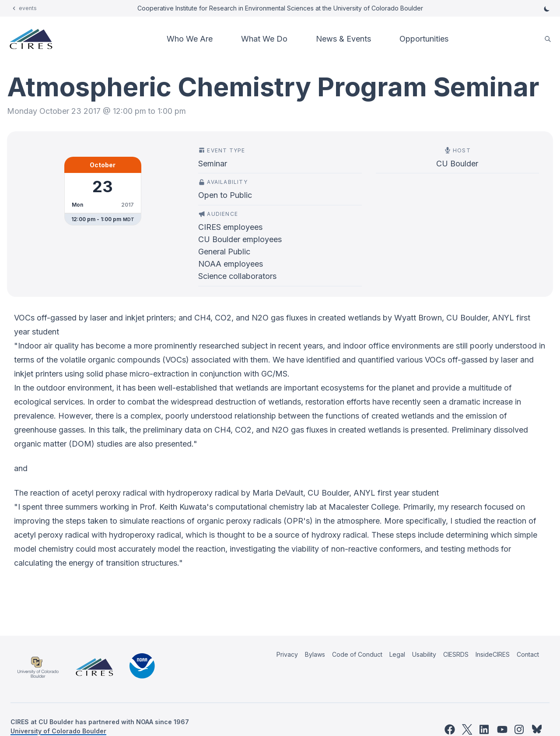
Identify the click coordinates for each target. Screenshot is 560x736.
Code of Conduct (357, 654)
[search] (548, 39)
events (28, 8)
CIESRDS (456, 654)
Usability (424, 654)
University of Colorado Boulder (58, 731)
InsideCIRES (493, 654)
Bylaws (315, 654)
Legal (397, 654)
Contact (528, 654)
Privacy (287, 654)
